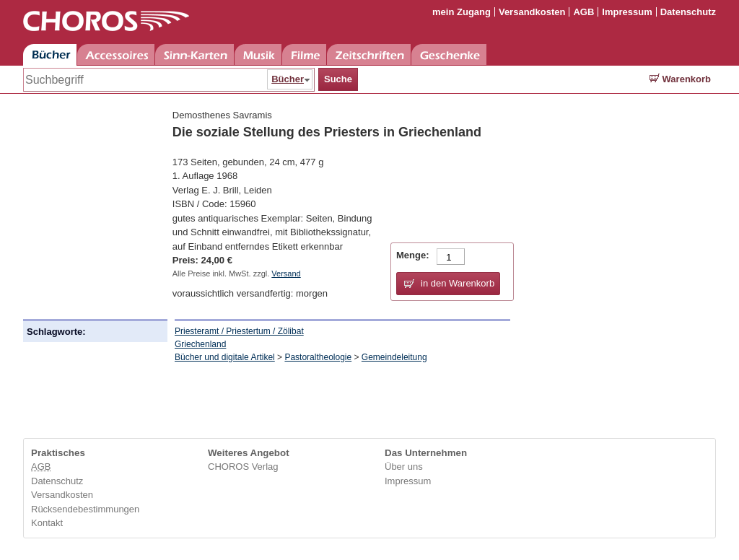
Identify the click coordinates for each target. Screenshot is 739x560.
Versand (286, 274)
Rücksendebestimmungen (85, 509)
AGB (583, 12)
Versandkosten (532, 12)
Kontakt (47, 523)
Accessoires (116, 54)
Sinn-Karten (194, 54)
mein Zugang (462, 12)
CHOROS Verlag (243, 467)
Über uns (404, 467)
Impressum (627, 12)
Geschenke (449, 54)
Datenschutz (688, 12)
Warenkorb (680, 79)
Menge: (413, 255)
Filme (304, 54)
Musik (258, 54)
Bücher (50, 54)
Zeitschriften (369, 54)
